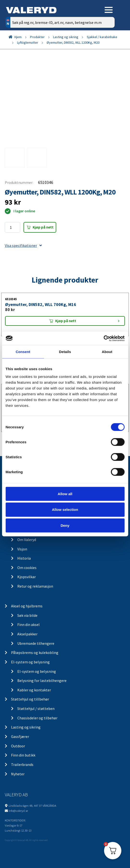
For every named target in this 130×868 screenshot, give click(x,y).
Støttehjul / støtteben (36, 708)
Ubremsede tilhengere (36, 643)
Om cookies (27, 568)
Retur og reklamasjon (35, 586)
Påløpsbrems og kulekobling (35, 653)
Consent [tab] (23, 352)
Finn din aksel (28, 625)
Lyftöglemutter (28, 42)
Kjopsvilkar (27, 577)
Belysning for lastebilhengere (42, 681)
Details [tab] (65, 352)
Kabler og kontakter (34, 690)
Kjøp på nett (43, 227)
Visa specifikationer (23, 245)
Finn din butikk (23, 755)
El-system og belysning (30, 662)
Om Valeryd (27, 540)
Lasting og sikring (66, 37)
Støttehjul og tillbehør (30, 699)
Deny (65, 525)
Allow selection (65, 510)
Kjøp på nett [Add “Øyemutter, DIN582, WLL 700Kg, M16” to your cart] (66, 321)
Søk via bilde (27, 615)
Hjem (18, 37)
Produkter (37, 37)
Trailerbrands (22, 764)
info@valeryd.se (18, 811)
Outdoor (18, 746)
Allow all (65, 494)
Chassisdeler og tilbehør (37, 718)
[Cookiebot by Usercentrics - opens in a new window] (103, 338)
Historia (24, 558)
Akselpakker (27, 634)
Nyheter (18, 774)
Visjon (22, 549)
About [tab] (107, 352)
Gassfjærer (20, 736)
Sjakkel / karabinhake (102, 37)
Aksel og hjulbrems (27, 606)
